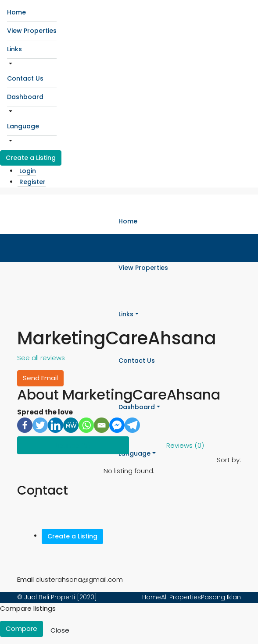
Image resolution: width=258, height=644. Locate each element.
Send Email (40, 378)
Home (16, 12)
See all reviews (41, 358)
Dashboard (25, 97)
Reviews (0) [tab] (185, 445)
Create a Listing (31, 158)
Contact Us (25, 78)
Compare (21, 628)
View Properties (32, 31)
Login (28, 171)
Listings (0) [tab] (73, 445)
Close (60, 630)
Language (23, 126)
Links (14, 49)
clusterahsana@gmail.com (79, 579)
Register (32, 182)
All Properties (181, 597)
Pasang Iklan (221, 597)
